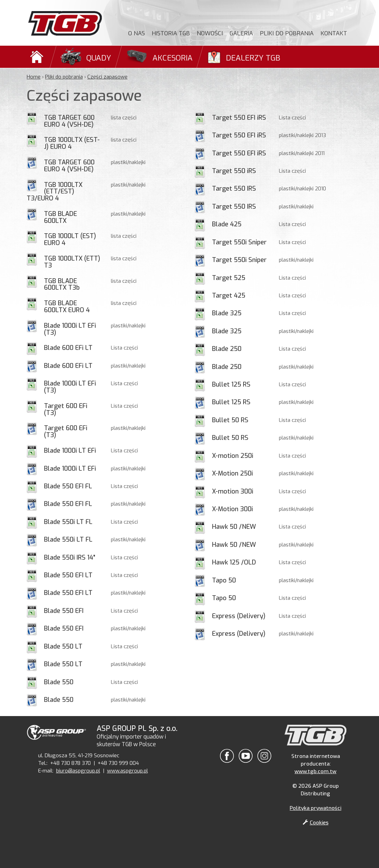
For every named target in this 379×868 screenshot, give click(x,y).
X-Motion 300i (232, 509)
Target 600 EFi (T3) (66, 409)
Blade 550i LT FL (68, 522)
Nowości (210, 33)
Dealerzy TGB (253, 58)
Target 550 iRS (234, 171)
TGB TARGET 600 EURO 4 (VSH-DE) (69, 121)
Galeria (241, 33)
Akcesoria (173, 58)
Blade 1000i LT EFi (70, 451)
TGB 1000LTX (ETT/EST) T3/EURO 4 (55, 192)
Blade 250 (227, 349)
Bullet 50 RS (230, 420)
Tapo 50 (224, 580)
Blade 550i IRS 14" (70, 558)
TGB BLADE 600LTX (60, 217)
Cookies (316, 823)
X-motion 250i (233, 456)
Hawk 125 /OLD (234, 562)
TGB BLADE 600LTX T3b (62, 284)
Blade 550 (59, 682)
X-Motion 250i (232, 473)
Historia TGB (171, 33)
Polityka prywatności (315, 808)
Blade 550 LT (63, 647)
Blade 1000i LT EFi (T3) (70, 329)
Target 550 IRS (234, 189)
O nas (136, 33)
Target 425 (229, 296)
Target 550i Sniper (239, 242)
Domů (38, 57)
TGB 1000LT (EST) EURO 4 (70, 239)
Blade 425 (227, 224)
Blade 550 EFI (64, 611)
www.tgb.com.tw (315, 771)
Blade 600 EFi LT (68, 348)
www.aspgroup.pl (127, 771)
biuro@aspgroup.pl (78, 771)
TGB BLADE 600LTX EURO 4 (67, 307)
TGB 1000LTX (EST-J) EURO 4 (72, 143)
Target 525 (229, 278)
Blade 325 (227, 313)
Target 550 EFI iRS (239, 118)
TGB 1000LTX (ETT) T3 (72, 262)
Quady (99, 58)
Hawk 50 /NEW (234, 527)
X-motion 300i (233, 491)
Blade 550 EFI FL (68, 486)
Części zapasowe (107, 77)
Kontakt (334, 33)
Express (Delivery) (239, 616)
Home (34, 77)
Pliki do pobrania (287, 33)
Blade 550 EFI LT (68, 575)
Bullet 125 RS (231, 385)
